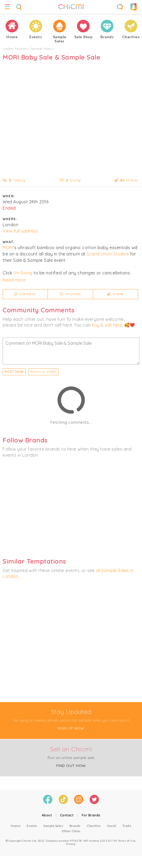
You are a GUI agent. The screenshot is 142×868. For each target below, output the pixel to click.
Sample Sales (41, 49)
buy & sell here (107, 325)
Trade (127, 826)
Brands (75, 826)
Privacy (71, 844)
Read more (14, 280)
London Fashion (15, 49)
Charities (94, 826)
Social (112, 826)
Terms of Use (127, 841)
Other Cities (71, 831)
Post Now (14, 372)
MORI (8, 248)
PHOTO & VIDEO (43, 372)
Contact (67, 815)
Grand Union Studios (108, 254)
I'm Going (23, 273)
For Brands (91, 815)
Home (16, 826)
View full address (20, 231)
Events (32, 826)
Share (115, 294)
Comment (25, 294)
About (47, 815)
